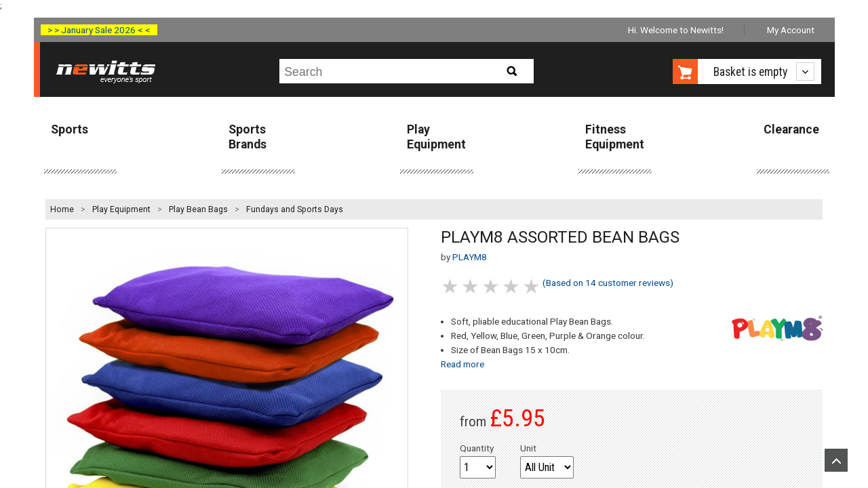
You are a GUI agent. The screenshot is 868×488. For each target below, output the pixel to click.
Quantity (477, 448)
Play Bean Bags (198, 209)
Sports (70, 129)
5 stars (532, 286)
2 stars (471, 286)
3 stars (492, 286)
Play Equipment (436, 137)
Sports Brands (248, 137)
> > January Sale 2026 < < (99, 30)
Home (62, 209)
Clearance (791, 129)
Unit (528, 448)
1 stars (451, 286)
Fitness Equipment (615, 137)
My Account (791, 30)
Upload (836, 460)
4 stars (512, 286)
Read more (462, 364)
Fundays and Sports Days (295, 209)
